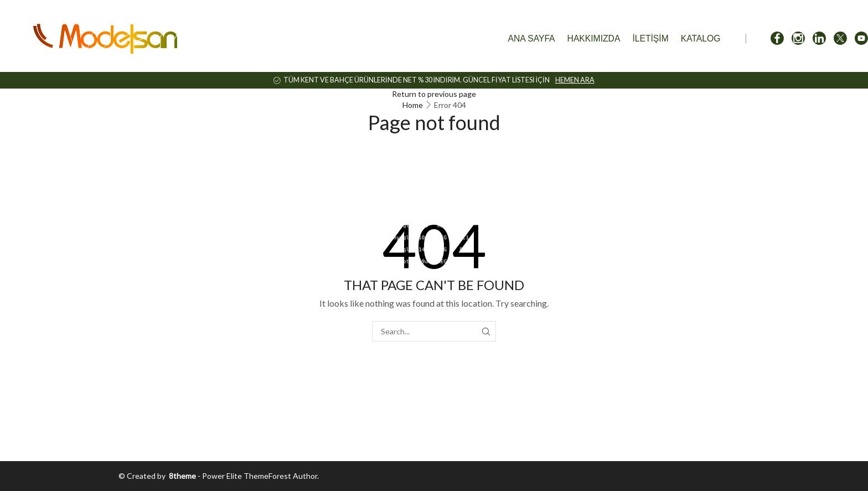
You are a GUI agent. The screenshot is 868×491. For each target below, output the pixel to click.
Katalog (701, 38)
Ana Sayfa (532, 38)
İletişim (650, 38)
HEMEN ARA (575, 80)
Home (413, 105)
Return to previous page (434, 94)
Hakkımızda (594, 38)
